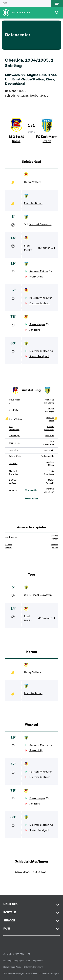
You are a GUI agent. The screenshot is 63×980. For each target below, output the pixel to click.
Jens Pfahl (14, 450)
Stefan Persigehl (39, 356)
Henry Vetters (33, 182)
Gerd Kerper (15, 436)
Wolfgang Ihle (48, 456)
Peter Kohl (14, 491)
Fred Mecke (28, 248)
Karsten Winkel (39, 298)
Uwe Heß (50, 436)
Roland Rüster (15, 456)
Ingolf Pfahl (14, 410)
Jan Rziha (35, 330)
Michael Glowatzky (41, 224)
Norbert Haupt (40, 96)
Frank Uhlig (36, 277)
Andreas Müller (39, 271)
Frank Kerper (37, 324)
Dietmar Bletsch (39, 351)
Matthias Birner (33, 203)
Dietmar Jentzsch (40, 303)
